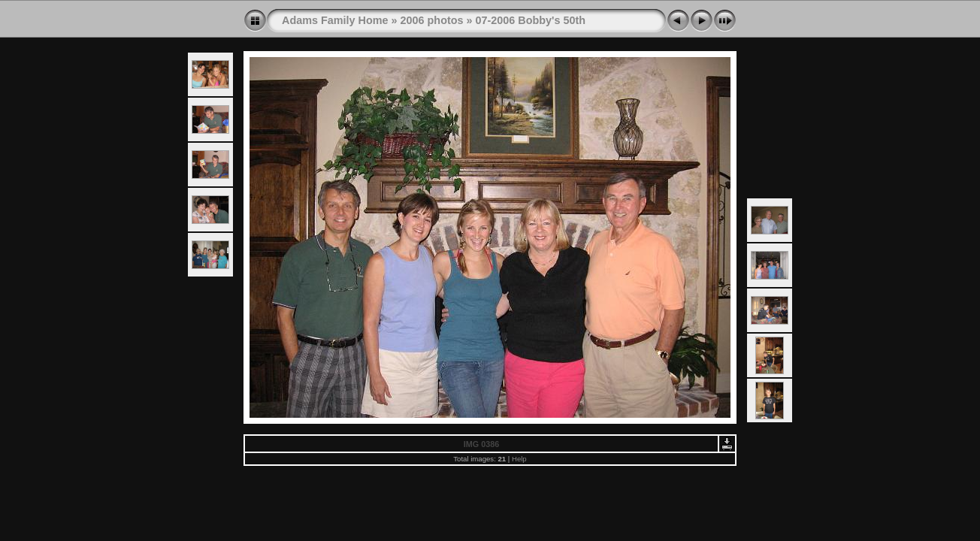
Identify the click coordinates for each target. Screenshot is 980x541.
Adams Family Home (335, 20)
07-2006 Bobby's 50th (531, 20)
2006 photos (432, 20)
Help (519, 459)
